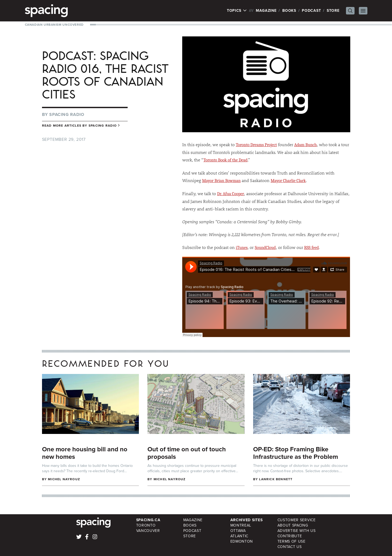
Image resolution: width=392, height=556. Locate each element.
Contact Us (290, 547)
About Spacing (293, 525)
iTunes (242, 248)
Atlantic (239, 536)
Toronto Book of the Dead (225, 160)
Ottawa (238, 531)
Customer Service (297, 520)
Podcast (311, 11)
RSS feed (312, 248)
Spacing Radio (67, 114)
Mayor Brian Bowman (221, 181)
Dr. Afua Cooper (231, 194)
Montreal (241, 525)
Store (333, 11)
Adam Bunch (306, 145)
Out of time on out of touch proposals (187, 453)
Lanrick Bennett (276, 479)
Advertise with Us (297, 531)
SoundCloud (265, 248)
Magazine (266, 11)
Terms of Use (292, 541)
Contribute (290, 536)
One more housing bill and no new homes (85, 453)
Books (289, 11)
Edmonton (242, 541)
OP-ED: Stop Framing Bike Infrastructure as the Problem (296, 453)
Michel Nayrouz (64, 479)
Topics (237, 11)
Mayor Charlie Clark (288, 181)
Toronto (146, 525)
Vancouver (148, 531)
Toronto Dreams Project (256, 145)
